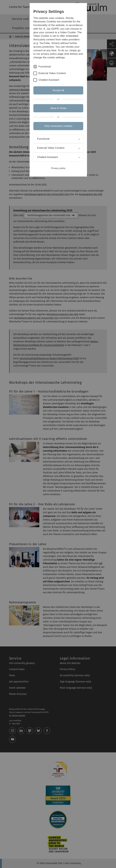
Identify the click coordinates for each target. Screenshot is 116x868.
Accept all (58, 90)
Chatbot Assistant (48, 80)
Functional (44, 67)
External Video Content (52, 73)
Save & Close (58, 108)
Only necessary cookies (58, 126)
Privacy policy (58, 168)
